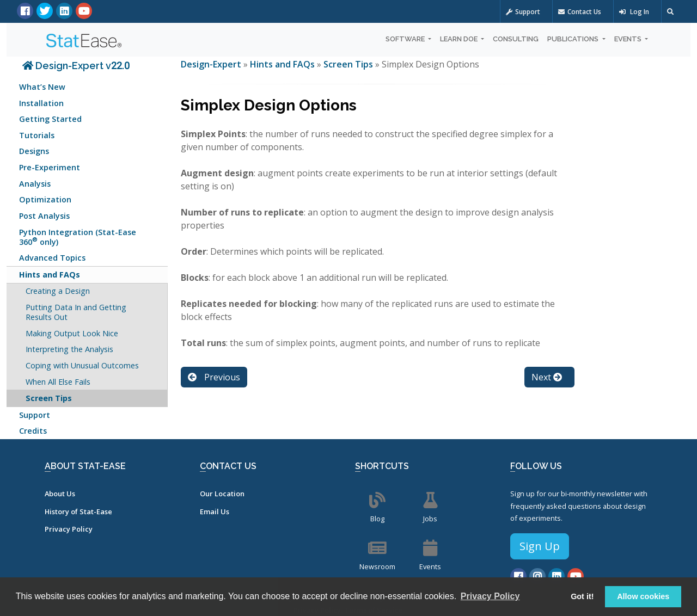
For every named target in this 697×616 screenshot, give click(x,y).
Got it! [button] (582, 596)
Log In (634, 12)
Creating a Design (58, 291)
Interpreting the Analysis (69, 349)
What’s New (42, 87)
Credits (33, 431)
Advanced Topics (52, 258)
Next (547, 377)
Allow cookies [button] (643, 596)
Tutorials (37, 135)
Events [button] (629, 39)
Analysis (35, 184)
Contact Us (580, 12)
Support (523, 12)
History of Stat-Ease (78, 512)
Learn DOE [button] (460, 39)
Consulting (516, 39)
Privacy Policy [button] (490, 596)
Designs (34, 151)
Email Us (215, 512)
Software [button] (406, 39)
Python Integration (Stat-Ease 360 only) (78, 237)
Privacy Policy (69, 529)
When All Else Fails (58, 382)
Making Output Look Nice (72, 333)
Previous (214, 377)
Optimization (45, 199)
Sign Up (540, 546)
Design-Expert (212, 64)
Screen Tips (49, 398)
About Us (60, 494)
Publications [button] (574, 39)
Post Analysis (44, 216)
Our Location (222, 494)
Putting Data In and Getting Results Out (76, 312)
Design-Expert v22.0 (76, 66)
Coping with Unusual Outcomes (82, 365)
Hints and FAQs (50, 275)
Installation (41, 103)
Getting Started (50, 119)
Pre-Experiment (50, 167)
